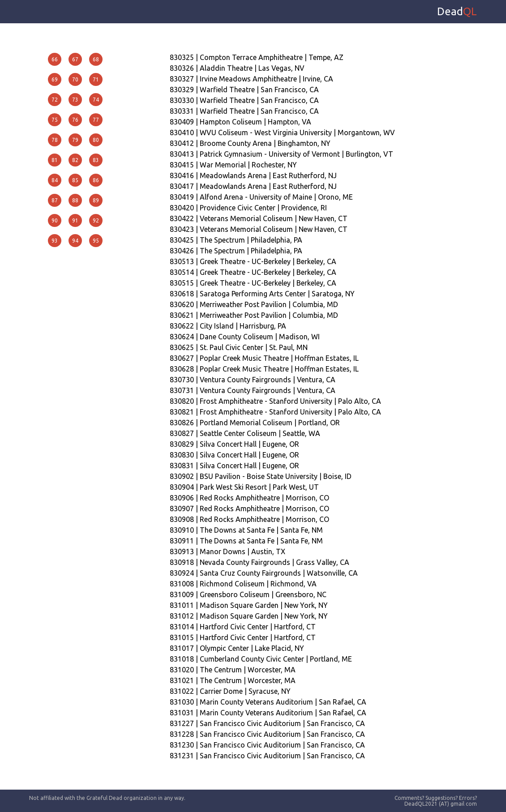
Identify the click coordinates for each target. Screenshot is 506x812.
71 (96, 79)
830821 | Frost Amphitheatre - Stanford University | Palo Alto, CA (275, 412)
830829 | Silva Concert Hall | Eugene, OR (234, 444)
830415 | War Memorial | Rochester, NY (233, 165)
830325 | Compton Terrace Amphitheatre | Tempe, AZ (257, 57)
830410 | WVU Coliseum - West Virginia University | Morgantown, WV (282, 132)
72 (55, 100)
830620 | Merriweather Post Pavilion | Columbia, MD (254, 304)
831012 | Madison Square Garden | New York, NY (249, 616)
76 (75, 120)
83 (96, 160)
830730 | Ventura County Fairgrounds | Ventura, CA (253, 380)
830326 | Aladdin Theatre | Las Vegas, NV (237, 68)
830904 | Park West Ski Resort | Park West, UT (244, 487)
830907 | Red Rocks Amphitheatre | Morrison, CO (249, 509)
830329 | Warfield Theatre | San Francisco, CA (244, 90)
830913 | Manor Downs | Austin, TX (227, 551)
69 (55, 79)
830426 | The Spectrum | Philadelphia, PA (236, 251)
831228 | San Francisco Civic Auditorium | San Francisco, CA (267, 734)
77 (96, 120)
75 (55, 120)
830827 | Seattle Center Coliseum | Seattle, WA (245, 433)
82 (75, 160)
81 (55, 160)
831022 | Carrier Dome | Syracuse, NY (230, 691)
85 (75, 180)
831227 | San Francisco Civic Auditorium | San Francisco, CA (267, 723)
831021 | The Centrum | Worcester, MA (233, 680)
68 (96, 59)
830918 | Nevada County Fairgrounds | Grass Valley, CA (259, 562)
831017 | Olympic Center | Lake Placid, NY (237, 648)
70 (75, 79)
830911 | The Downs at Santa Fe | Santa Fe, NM (246, 541)
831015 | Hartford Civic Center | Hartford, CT (243, 637)
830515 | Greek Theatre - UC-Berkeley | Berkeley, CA (253, 283)
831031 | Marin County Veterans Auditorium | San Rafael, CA (268, 713)
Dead (457, 11)
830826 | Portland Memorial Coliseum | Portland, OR (255, 423)
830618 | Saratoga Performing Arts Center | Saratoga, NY (262, 294)
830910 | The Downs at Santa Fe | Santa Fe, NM (246, 530)
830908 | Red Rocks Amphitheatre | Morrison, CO (249, 519)
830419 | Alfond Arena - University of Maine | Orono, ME (261, 197)
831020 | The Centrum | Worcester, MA (233, 670)
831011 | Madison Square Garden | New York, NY (249, 605)
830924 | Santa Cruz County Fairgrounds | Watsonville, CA (264, 573)
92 (96, 220)
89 (96, 200)
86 (96, 180)
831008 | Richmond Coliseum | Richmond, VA (243, 584)
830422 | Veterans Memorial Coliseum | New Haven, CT (259, 218)
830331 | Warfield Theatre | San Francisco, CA (244, 111)
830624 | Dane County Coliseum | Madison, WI (245, 337)
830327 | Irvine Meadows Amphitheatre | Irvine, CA (251, 79)
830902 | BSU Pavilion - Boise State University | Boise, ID (261, 476)
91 (75, 220)
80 (96, 140)
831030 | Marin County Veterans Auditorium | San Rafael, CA (268, 702)
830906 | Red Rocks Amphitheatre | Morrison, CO (249, 498)
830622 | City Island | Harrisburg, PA (228, 326)
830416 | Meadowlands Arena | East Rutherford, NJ (253, 175)
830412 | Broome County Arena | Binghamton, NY (250, 143)
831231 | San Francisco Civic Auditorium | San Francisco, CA (267, 756)
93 (55, 241)
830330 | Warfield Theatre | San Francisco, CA (244, 100)
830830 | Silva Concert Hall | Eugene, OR (234, 455)
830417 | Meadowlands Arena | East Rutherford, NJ (253, 186)
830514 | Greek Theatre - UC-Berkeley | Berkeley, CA (253, 272)
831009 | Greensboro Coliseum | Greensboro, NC (248, 594)
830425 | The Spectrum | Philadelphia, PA (236, 240)
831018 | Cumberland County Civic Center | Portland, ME (261, 659)
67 (75, 59)
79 (75, 140)
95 (96, 241)
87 (55, 200)
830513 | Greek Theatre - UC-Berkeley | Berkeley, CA (253, 261)
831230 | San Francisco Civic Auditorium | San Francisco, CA (267, 745)
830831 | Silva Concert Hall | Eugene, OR (234, 466)
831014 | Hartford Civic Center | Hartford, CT (243, 627)
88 (75, 200)
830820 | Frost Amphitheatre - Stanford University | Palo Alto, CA (275, 401)
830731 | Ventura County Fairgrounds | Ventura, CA (253, 390)
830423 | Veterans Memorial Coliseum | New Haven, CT (259, 229)
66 (55, 59)
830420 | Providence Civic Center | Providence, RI (248, 208)
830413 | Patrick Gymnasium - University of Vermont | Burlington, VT (281, 154)
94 (75, 241)
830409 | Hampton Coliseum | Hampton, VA (240, 122)
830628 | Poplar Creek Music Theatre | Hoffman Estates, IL (264, 369)
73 (75, 100)
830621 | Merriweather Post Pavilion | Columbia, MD (254, 315)
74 (96, 100)
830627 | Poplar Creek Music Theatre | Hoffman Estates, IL (264, 358)
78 (55, 140)
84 (55, 180)
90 (55, 220)
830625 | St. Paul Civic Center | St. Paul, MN (239, 347)
